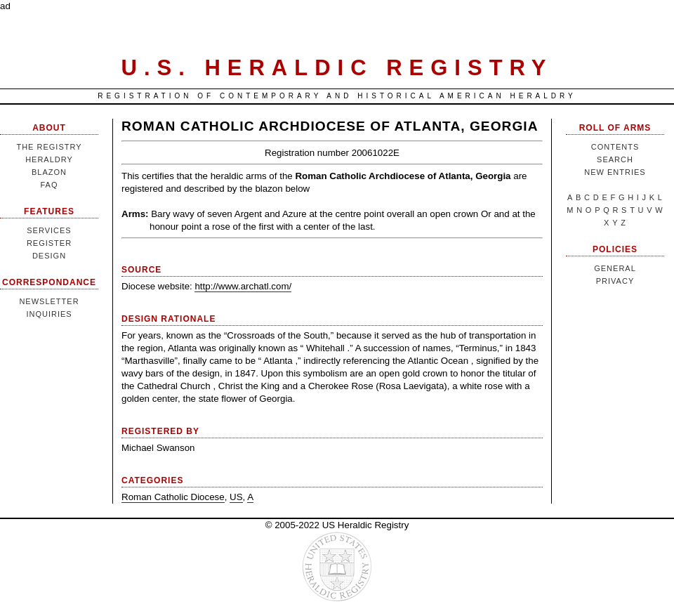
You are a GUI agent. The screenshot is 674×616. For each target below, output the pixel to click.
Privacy (615, 281)
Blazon (49, 172)
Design (49, 256)
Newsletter (49, 301)
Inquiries (49, 314)
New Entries (615, 172)
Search (615, 159)
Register (49, 243)
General (615, 268)
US (236, 497)
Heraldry (49, 159)
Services (49, 230)
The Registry (49, 147)
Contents (615, 147)
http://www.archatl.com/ (243, 286)
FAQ (49, 185)
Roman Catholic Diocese (173, 497)
